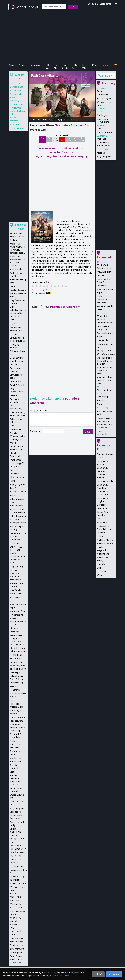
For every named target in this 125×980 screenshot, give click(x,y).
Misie (12, 601)
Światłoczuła (16, 819)
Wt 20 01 (75, 139)
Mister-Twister (104, 149)
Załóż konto (106, 4)
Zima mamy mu (17, 949)
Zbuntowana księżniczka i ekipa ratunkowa (105, 425)
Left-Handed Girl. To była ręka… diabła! (18, 560)
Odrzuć (98, 974)
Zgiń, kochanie (17, 942)
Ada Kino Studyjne (105, 454)
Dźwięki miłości (104, 95)
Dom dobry (15, 382)
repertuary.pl (27, 7)
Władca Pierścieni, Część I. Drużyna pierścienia (105, 361)
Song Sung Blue (104, 156)
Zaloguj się (93, 4)
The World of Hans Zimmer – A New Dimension (18, 849)
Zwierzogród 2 (17, 952)
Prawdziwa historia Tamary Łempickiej (17, 728)
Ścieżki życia (102, 115)
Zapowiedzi (37, 65)
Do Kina (48, 67)
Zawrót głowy (16, 938)
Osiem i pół (17, 90)
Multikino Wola (104, 554)
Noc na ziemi (18, 104)
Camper (13, 334)
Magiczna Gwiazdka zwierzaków (15, 577)
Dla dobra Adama (105, 323)
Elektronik (101, 505)
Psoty (99, 296)
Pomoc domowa (105, 132)
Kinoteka (101, 533)
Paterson (14, 686)
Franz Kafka (15, 460)
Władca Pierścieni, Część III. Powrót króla (105, 380)
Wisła (99, 575)
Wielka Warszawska (106, 354)
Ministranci (15, 597)
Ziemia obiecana (17, 945)
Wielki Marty (102, 408)
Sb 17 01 (55, 139)
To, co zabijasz (104, 98)
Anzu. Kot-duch (104, 272)
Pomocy (101, 400)
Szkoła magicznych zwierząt (15, 832)
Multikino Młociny (105, 540)
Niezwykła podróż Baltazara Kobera (18, 111)
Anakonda (101, 139)
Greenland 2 (102, 286)
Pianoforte (15, 690)
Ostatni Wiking (17, 683)
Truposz (14, 863)
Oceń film (50, 290)
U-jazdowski (102, 571)
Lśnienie (16, 124)
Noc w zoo (15, 658)
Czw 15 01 (42, 139)
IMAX (99, 519)
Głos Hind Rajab (104, 390)
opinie (73, 119)
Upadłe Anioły (16, 866)
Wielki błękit (17, 87)
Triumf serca (16, 859)
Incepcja (16, 83)
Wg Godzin (65, 67)
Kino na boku (103, 522)
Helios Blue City (104, 508)
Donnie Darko (16, 392)
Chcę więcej (102, 397)
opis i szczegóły (55, 119)
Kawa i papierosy (18, 523)
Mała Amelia (103, 340)
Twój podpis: (36, 431)
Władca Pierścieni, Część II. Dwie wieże (105, 371)
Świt (99, 568)
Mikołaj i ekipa (16, 594)
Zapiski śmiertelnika (106, 418)
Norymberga (16, 662)
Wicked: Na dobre (18, 883)
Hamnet (101, 337)
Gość (12, 470)
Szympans (102, 404)
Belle (12, 297)
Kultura (100, 536)
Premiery (23, 65)
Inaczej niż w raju (18, 492)
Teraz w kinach (20, 227)
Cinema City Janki (105, 481)
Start (12, 65)
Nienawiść (14, 632)
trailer (66, 119)
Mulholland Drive (18, 611)
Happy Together (18, 484)
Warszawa (105, 75)
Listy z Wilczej (16, 566)
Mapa (95, 65)
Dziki (99, 129)
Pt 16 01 (49, 139)
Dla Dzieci (74, 67)
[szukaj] (54, 7)
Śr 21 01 (82, 139)
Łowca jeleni (18, 94)
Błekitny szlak (16, 330)
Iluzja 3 (13, 488)
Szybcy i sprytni (104, 351)
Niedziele (101, 153)
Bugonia (14, 323)
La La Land (15, 543)
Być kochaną (16, 327)
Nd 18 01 (62, 139)
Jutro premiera (17, 506)
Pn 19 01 (69, 139)
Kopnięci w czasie (18, 533)
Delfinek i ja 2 (103, 275)
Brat (12, 320)
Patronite (106, 65)
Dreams (100, 91)
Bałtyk (13, 286)
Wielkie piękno (16, 908)
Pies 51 (100, 112)
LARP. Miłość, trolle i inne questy (16, 550)
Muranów (101, 564)
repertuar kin (41, 119)
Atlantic (100, 457)
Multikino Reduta (105, 544)
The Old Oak (16, 842)
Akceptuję (114, 974)
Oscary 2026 (85, 67)
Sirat (12, 772)
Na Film (56, 67)
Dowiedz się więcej (61, 976)
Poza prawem (19, 128)
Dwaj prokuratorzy (106, 333)
